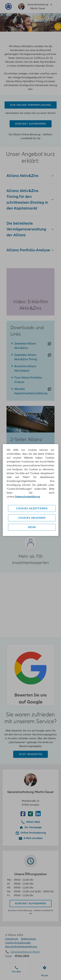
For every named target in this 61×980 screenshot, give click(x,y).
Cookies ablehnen (32, 518)
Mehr (32, 527)
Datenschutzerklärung (27, 497)
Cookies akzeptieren (32, 508)
